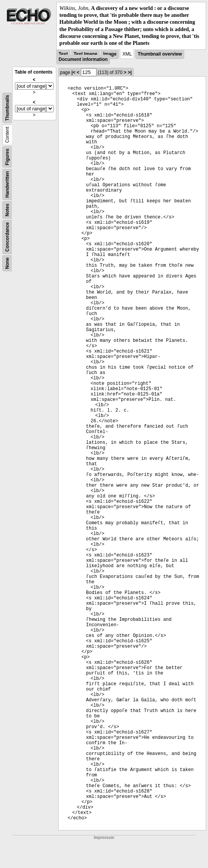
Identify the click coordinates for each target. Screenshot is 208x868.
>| (129, 72)
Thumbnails (7, 108)
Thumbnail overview (160, 54)
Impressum (104, 838)
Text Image (85, 54)
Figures (7, 157)
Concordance (7, 237)
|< (74, 72)
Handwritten (7, 185)
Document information (83, 59)
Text (63, 54)
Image (110, 54)
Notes (7, 210)
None (7, 263)
